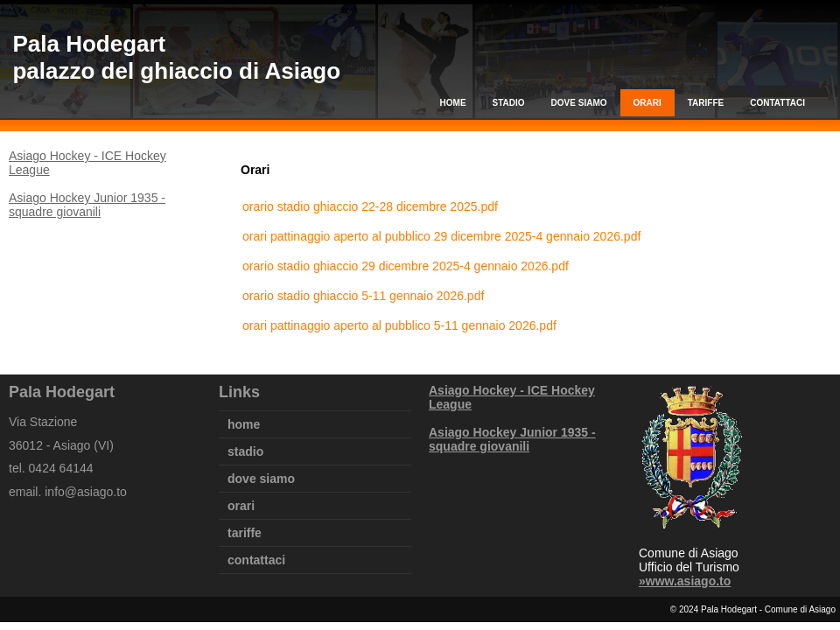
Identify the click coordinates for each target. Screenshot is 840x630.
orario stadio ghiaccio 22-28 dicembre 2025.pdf (370, 206)
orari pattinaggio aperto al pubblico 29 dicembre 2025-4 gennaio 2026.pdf (441, 236)
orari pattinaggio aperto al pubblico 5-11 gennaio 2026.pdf (399, 325)
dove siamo (579, 103)
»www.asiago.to (685, 581)
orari (647, 103)
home (453, 103)
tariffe (706, 103)
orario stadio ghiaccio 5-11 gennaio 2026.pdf (363, 296)
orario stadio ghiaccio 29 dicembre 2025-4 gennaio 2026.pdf (406, 266)
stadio (509, 103)
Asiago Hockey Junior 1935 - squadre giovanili (87, 205)
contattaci (777, 103)
